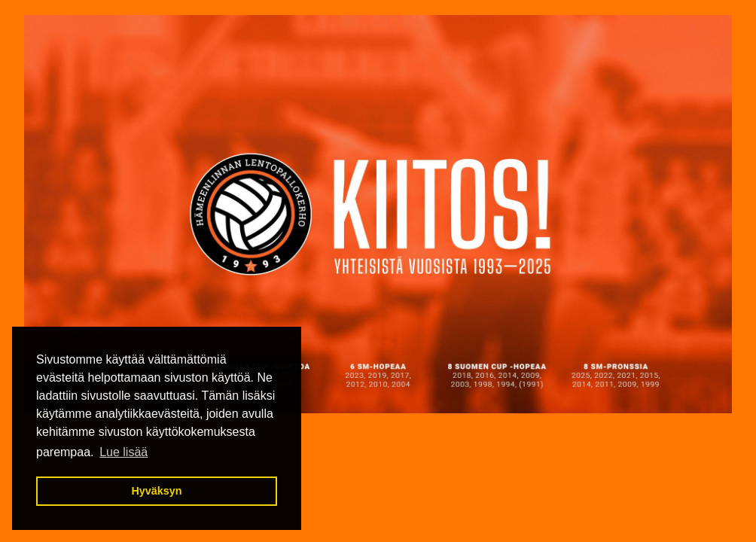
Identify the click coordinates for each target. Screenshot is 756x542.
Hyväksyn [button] (156, 491)
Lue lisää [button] (123, 452)
